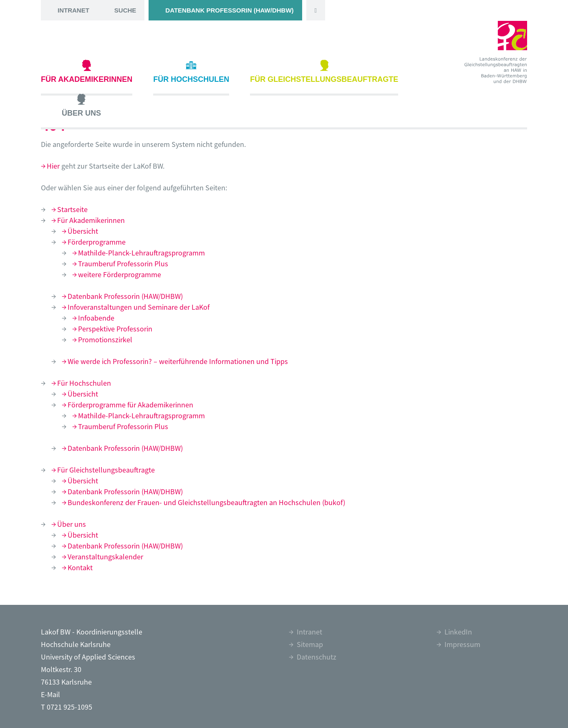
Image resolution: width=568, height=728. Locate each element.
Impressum (462, 644)
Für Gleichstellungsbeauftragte (324, 72)
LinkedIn (458, 632)
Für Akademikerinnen (87, 72)
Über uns (81, 105)
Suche (125, 10)
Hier (53, 166)
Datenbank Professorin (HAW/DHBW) (229, 10)
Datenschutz (317, 657)
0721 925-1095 (69, 707)
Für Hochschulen (191, 72)
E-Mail (50, 694)
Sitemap (310, 644)
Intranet (73, 10)
